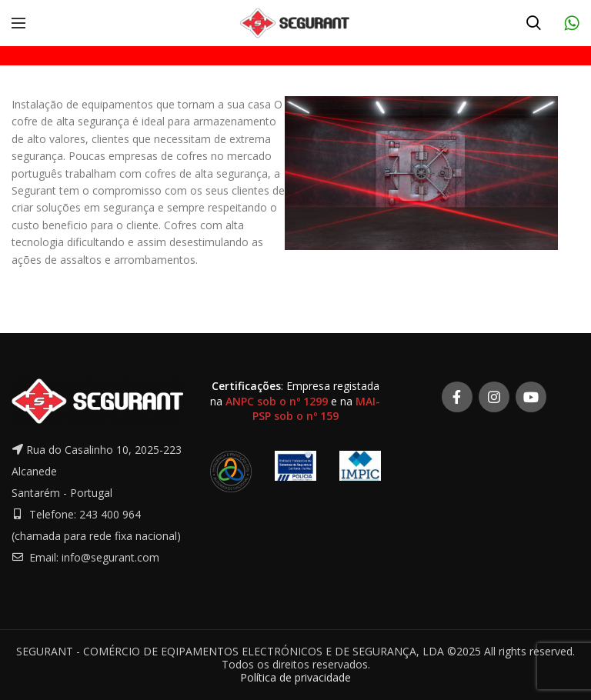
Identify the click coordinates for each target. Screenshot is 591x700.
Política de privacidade (295, 677)
